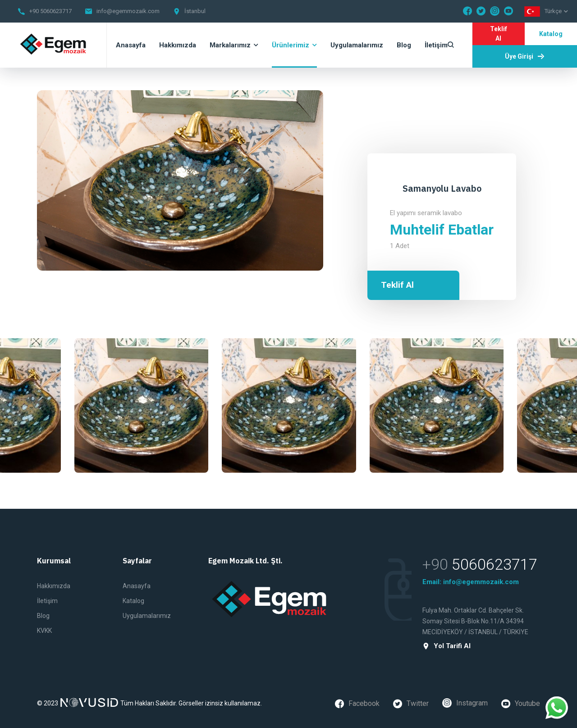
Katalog (551, 34)
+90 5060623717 (50, 11)
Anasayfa (137, 586)
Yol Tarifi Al (446, 646)
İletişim (47, 601)
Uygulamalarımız (147, 616)
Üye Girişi (524, 56)
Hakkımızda (54, 586)
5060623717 (495, 564)
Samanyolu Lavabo (442, 188)
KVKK (44, 631)
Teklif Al (499, 34)
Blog (43, 616)
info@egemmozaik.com (128, 11)
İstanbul (195, 11)
